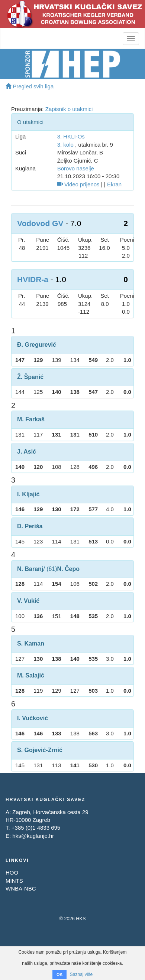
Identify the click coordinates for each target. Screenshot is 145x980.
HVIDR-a (33, 279)
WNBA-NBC (21, 888)
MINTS (14, 881)
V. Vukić (28, 601)
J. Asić (27, 452)
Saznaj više (81, 974)
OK (60, 974)
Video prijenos (78, 184)
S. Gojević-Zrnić (40, 750)
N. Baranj (30, 569)
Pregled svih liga (30, 86)
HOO (12, 873)
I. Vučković (33, 718)
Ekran (114, 184)
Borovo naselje (76, 168)
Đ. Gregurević (37, 345)
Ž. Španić (30, 377)
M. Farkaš (31, 419)
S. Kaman (31, 643)
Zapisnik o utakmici (69, 109)
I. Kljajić (28, 494)
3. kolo (65, 145)
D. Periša (30, 526)
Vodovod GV (40, 223)
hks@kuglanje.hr (33, 836)
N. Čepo (68, 569)
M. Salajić (31, 675)
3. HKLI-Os (71, 136)
